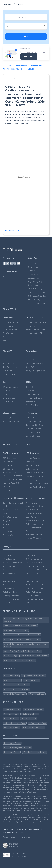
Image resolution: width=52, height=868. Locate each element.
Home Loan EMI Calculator (37, 570)
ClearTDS (30, 367)
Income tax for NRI (34, 333)
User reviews (33, 278)
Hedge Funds (8, 520)
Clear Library (33, 285)
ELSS (5, 513)
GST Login (7, 360)
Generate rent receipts (36, 566)
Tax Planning (8, 326)
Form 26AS (31, 462)
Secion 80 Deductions (36, 330)
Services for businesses (36, 402)
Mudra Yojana (32, 510)
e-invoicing (7, 371)
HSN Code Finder (33, 418)
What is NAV (8, 535)
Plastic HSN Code (34, 429)
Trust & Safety (34, 300)
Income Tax (31, 326)
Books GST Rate (33, 436)
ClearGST (30, 356)
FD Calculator (8, 588)
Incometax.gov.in (33, 480)
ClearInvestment (10, 330)
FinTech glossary (35, 289)
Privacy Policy (9, 837)
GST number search (34, 559)
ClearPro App (8, 402)
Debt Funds (8, 524)
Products (20, 4)
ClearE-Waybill (32, 360)
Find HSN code (32, 581)
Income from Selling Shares (38, 483)
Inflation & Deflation (34, 513)
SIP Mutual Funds (10, 517)
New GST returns (10, 367)
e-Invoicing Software (35, 363)
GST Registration (10, 458)
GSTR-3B (6, 490)
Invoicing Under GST (11, 483)
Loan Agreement (33, 517)
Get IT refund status (35, 588)
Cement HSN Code (34, 421)
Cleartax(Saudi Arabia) (38, 303)
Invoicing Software (34, 398)
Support (6, 276)
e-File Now (29, 57)
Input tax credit (9, 374)
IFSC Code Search (34, 563)
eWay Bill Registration (35, 371)
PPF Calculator (32, 555)
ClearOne (30, 391)
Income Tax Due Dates (36, 487)
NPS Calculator (32, 573)
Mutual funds (8, 343)
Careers (31, 271)
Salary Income (32, 469)
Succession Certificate (36, 520)
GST (4, 356)
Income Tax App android (36, 322)
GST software (8, 363)
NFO (4, 528)
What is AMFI (8, 531)
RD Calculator (9, 585)
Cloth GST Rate (33, 432)
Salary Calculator (33, 592)
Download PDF (12, 230)
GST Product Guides (37, 296)
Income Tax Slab (33, 458)
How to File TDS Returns (36, 473)
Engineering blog (35, 281)
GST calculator (9, 573)
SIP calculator (8, 570)
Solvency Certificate (35, 524)
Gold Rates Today (10, 592)
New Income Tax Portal (36, 476)
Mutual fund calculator (12, 563)
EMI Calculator (9, 559)
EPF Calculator (32, 596)
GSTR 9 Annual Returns (12, 476)
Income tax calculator (12, 555)
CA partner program (11, 387)
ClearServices (8, 333)
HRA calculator (9, 581)
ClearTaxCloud (9, 398)
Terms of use (25, 837)
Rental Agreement (34, 534)
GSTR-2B (6, 487)
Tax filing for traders (11, 421)
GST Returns (8, 462)
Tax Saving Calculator (35, 585)
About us (32, 263)
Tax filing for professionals (13, 418)
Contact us (33, 267)
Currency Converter (11, 596)
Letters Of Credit (33, 538)
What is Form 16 (33, 465)
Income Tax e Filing (11, 322)
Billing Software (33, 394)
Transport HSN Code (35, 425)
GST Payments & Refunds (14, 479)
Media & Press (34, 274)
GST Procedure (9, 465)
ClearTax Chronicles (37, 292)
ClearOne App (32, 405)
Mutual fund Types (10, 510)
